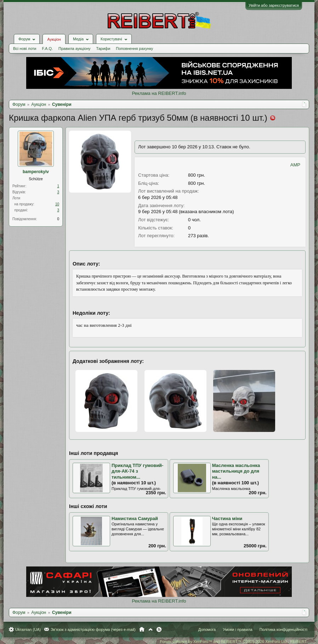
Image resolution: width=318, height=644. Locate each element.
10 (57, 204)
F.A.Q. (47, 49)
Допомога (207, 629)
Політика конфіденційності (283, 629)
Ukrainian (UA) (28, 629)
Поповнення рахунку (134, 49)
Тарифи (103, 49)
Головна (142, 629)
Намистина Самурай (135, 518)
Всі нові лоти (25, 49)
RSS (159, 629)
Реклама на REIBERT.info (159, 93)
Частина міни (227, 518)
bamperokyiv (36, 172)
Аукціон (54, 39)
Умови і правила (237, 629)
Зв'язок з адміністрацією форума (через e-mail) (93, 629)
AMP (295, 165)
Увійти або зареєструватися (274, 5)
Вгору (151, 629)
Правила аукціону (74, 49)
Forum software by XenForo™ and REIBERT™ (234, 642)
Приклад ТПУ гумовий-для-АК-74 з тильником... (137, 471)
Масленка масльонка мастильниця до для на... (236, 471)
